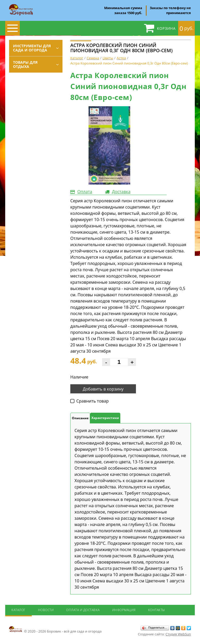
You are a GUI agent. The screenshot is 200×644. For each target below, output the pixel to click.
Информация (124, 610)
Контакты (157, 610)
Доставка (121, 192)
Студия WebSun (178, 634)
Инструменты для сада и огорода (32, 48)
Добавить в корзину (103, 389)
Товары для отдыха (25, 64)
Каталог (18, 610)
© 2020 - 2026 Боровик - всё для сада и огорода (55, 630)
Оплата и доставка (83, 610)
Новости (46, 610)
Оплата (85, 192)
